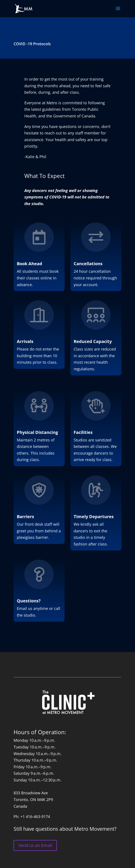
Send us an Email (35, 845)
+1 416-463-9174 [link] (35, 817)
